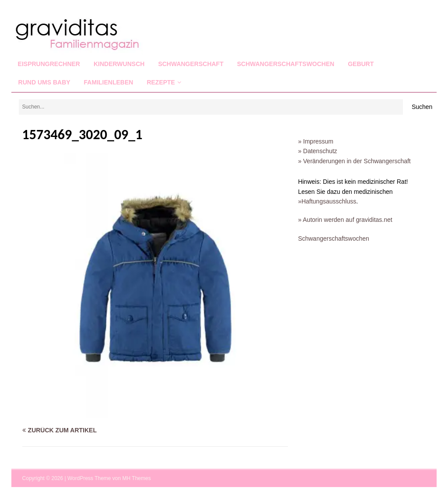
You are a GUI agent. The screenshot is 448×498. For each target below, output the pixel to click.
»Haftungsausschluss (327, 201)
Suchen (422, 107)
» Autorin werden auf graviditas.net (345, 220)
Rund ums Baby (44, 82)
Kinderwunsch (119, 64)
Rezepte (161, 82)
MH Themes (137, 478)
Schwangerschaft (191, 64)
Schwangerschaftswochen (286, 64)
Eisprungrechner (49, 64)
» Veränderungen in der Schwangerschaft (354, 161)
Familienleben (109, 82)
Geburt (361, 64)
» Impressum (316, 141)
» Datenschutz (318, 151)
